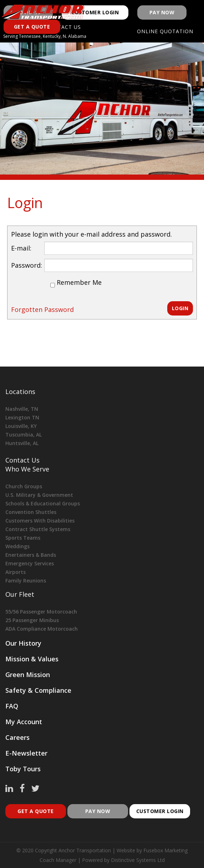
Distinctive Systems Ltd (138, 860)
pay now (98, 811)
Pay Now (162, 12)
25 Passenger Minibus (32, 620)
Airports (16, 572)
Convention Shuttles (31, 512)
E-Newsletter (26, 753)
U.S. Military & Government (39, 495)
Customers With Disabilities (40, 521)
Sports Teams (23, 538)
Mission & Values (32, 659)
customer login (160, 811)
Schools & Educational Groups (43, 503)
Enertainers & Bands (31, 555)
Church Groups (24, 486)
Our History (23, 643)
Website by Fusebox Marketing (152, 850)
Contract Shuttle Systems (38, 529)
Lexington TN (22, 417)
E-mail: (21, 248)
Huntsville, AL (22, 443)
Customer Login (95, 12)
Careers (17, 737)
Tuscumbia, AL (24, 435)
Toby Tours (23, 769)
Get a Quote (32, 27)
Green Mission (28, 675)
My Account (24, 722)
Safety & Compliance (38, 690)
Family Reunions (26, 581)
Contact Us (22, 460)
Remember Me (79, 282)
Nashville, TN (22, 409)
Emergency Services (30, 563)
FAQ (12, 706)
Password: (27, 265)
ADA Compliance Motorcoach (42, 629)
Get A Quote (36, 811)
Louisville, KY (21, 426)
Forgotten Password (42, 309)
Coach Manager (58, 860)
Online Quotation (165, 31)
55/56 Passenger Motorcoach (41, 612)
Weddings (17, 546)
